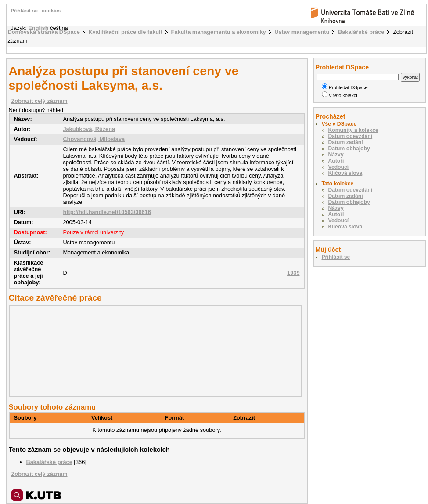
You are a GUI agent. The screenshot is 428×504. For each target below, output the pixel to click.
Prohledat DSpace (345, 87)
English (38, 28)
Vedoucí (339, 167)
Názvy (336, 155)
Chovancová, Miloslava (94, 139)
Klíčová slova (345, 173)
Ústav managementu (302, 32)
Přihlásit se (24, 11)
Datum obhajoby (349, 149)
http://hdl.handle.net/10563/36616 (107, 212)
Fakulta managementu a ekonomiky (219, 32)
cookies (51, 11)
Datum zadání (346, 142)
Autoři (336, 161)
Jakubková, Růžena (89, 129)
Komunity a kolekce (353, 130)
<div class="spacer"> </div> (153, 351)
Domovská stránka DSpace (44, 32)
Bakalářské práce (361, 32)
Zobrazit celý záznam (40, 101)
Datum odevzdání (351, 136)
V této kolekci (340, 95)
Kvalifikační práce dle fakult (125, 32)
